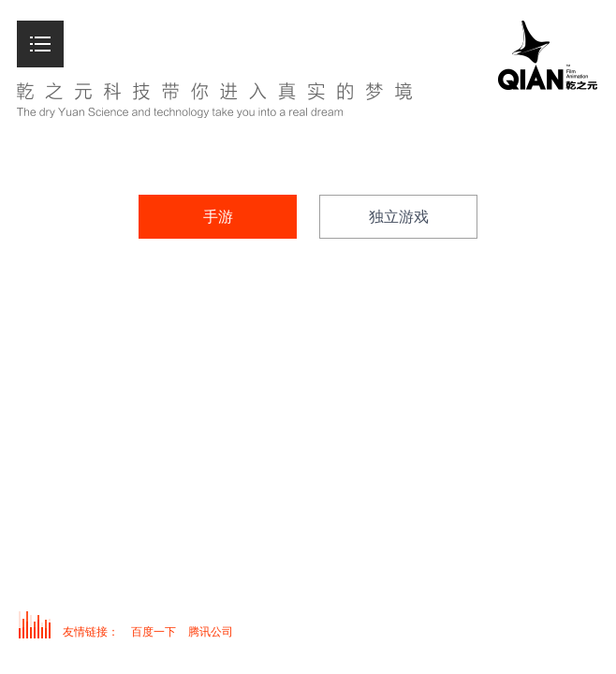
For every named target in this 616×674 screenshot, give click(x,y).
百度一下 (154, 632)
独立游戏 (399, 217)
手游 (218, 217)
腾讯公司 (211, 632)
